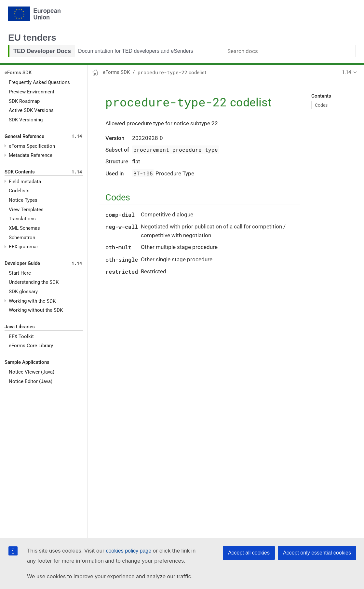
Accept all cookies (249, 553)
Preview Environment (32, 92)
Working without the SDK (36, 310)
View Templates (26, 210)
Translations (22, 219)
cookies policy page (128, 551)
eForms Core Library (31, 346)
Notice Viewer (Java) (32, 372)
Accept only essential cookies (317, 553)
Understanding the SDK (34, 282)
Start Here (20, 273)
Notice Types (23, 200)
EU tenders (32, 38)
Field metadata (25, 182)
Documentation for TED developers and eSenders (136, 51)
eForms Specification (32, 146)
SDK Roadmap (24, 101)
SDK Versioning (26, 120)
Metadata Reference (31, 155)
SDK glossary (23, 292)
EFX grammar (23, 247)
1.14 (346, 72)
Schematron (22, 238)
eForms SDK (18, 73)
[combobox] (291, 51)
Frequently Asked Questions (39, 82)
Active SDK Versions (31, 110)
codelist (172, 73)
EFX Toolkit (21, 336)
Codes (321, 105)
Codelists (19, 191)
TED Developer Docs (42, 51)
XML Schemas (24, 228)
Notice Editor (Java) (31, 381)
